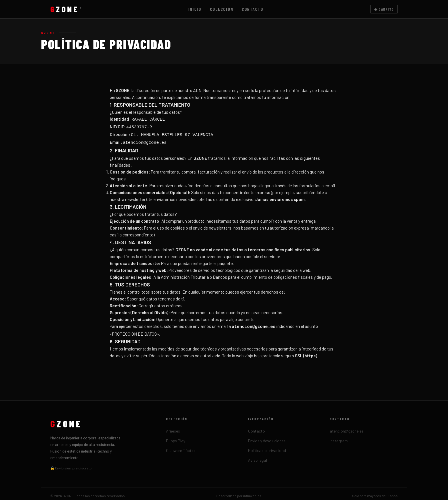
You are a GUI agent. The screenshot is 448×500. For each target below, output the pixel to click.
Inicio (195, 9)
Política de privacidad (267, 446)
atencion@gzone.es (347, 427)
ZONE (66, 9)
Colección (222, 9)
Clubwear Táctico (181, 446)
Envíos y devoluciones (267, 436)
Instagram (339, 436)
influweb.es (252, 491)
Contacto (253, 9)
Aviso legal (257, 456)
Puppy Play (176, 436)
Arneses (173, 427)
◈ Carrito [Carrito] (384, 9)
